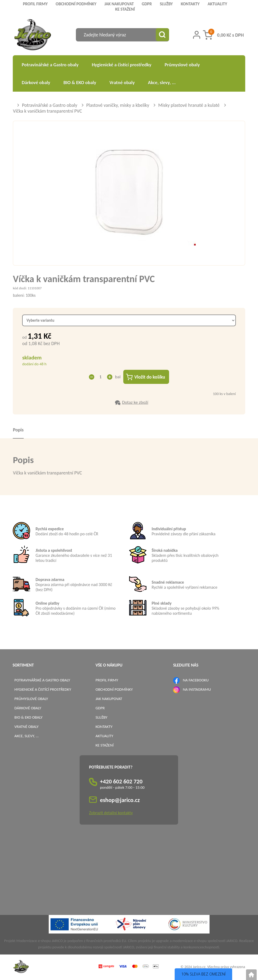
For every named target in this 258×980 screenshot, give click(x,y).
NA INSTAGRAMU (197, 690)
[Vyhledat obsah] (162, 35)
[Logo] (33, 35)
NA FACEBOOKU (196, 680)
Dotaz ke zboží (135, 403)
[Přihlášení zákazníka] (197, 35)
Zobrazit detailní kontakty (111, 813)
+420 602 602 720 (121, 782)
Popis (18, 430)
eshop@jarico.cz (120, 800)
